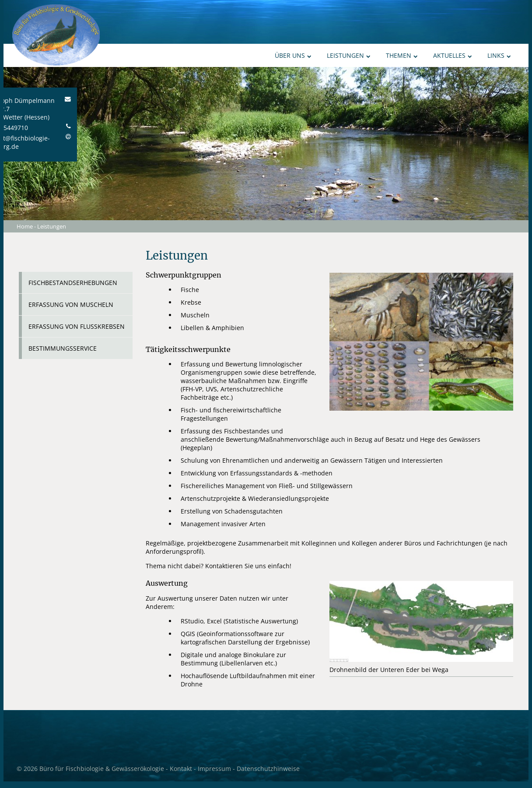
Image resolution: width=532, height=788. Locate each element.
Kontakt (181, 769)
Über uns (293, 55)
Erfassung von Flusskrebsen (77, 326)
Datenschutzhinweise (268, 769)
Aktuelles (453, 55)
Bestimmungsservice (63, 348)
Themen (402, 55)
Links (499, 55)
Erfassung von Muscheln (71, 304)
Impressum (214, 769)
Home (25, 226)
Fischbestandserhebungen (73, 283)
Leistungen (349, 55)
